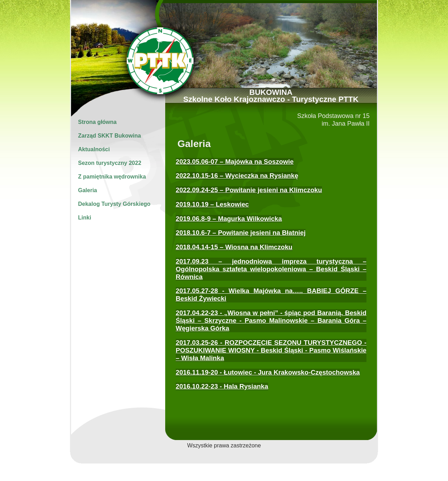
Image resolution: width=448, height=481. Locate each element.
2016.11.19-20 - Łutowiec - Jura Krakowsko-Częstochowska (268, 372)
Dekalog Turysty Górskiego (114, 204)
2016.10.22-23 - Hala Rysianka (222, 386)
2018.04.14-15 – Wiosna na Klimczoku (234, 247)
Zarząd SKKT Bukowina (110, 136)
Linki (85, 218)
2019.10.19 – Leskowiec (212, 204)
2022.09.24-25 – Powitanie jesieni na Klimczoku (249, 190)
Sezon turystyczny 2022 (110, 163)
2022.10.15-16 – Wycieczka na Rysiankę (237, 176)
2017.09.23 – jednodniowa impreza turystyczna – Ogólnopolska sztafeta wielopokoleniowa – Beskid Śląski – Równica (271, 269)
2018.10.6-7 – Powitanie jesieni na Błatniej (241, 233)
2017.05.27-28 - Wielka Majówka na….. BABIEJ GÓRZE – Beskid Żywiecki (271, 295)
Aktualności (94, 149)
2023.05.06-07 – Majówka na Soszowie (235, 162)
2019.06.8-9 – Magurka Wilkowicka (229, 219)
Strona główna (97, 122)
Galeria (87, 190)
